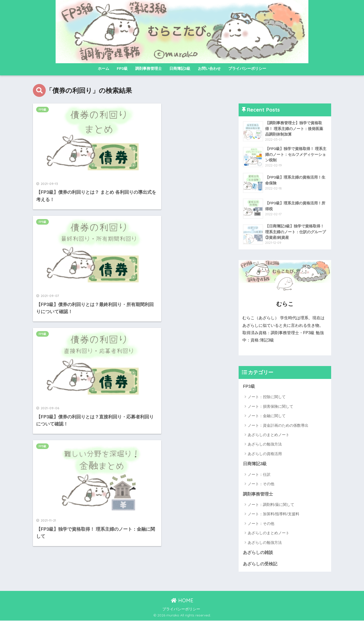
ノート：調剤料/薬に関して (271, 505)
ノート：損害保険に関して (270, 406)
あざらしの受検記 (260, 564)
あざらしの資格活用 (265, 454)
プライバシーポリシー (247, 68)
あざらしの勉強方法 (265, 444)
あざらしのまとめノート (269, 435)
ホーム (104, 68)
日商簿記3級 (180, 68)
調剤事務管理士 (149, 68)
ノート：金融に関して (267, 416)
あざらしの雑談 (258, 553)
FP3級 (122, 68)
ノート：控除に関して (267, 397)
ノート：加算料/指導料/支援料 (273, 514)
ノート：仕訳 (259, 474)
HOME (182, 601)
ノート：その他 (261, 484)
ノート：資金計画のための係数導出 (278, 425)
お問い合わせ (209, 68)
